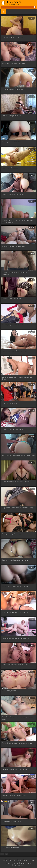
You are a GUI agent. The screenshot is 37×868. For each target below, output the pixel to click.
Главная (8, 863)
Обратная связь (18, 865)
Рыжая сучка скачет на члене (12, 142)
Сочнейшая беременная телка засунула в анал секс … (18, 718)
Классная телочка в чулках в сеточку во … (16, 612)
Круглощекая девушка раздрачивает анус (16, 638)
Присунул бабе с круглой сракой (13, 194)
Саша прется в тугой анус (10, 848)
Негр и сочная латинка (10, 403)
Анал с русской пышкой (10, 168)
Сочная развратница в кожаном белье (15, 325)
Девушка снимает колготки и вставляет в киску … (18, 508)
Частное (23, 863)
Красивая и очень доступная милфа (14, 795)
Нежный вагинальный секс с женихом (15, 351)
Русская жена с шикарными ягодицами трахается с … (18, 457)
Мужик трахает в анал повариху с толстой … (17, 482)
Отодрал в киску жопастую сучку (13, 89)
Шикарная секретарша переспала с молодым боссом (17, 378)
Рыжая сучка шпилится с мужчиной (14, 63)
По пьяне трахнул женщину (11, 116)
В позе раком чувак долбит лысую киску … (16, 586)
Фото (30, 863)
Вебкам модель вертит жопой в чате (14, 37)
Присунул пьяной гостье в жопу (13, 429)
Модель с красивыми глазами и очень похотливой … (15, 274)
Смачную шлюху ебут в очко (11, 534)
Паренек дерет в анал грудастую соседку (16, 769)
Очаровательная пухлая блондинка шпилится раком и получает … (17, 221)
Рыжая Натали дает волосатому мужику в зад (17, 743)
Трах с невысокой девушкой (11, 821)
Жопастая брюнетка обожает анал (13, 246)
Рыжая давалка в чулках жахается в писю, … (16, 665)
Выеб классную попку (9, 691)
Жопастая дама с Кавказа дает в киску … (15, 560)
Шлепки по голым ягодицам (11, 299)
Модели (16, 863)
